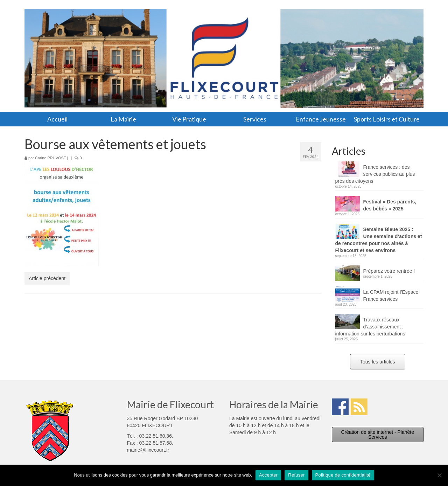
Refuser (296, 475)
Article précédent (47, 278)
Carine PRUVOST (50, 158)
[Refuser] (439, 475)
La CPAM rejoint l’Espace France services (391, 296)
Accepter (268, 475)
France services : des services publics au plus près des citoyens (375, 174)
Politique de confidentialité (343, 475)
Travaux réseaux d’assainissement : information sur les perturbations (370, 327)
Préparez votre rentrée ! (389, 271)
